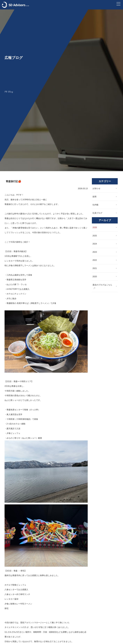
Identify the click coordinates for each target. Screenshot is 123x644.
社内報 (96, 229)
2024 (95, 268)
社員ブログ (98, 237)
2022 (95, 284)
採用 (95, 221)
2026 (95, 252)
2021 (95, 293)
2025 (95, 260)
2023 (95, 276)
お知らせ (97, 213)
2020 (95, 301)
